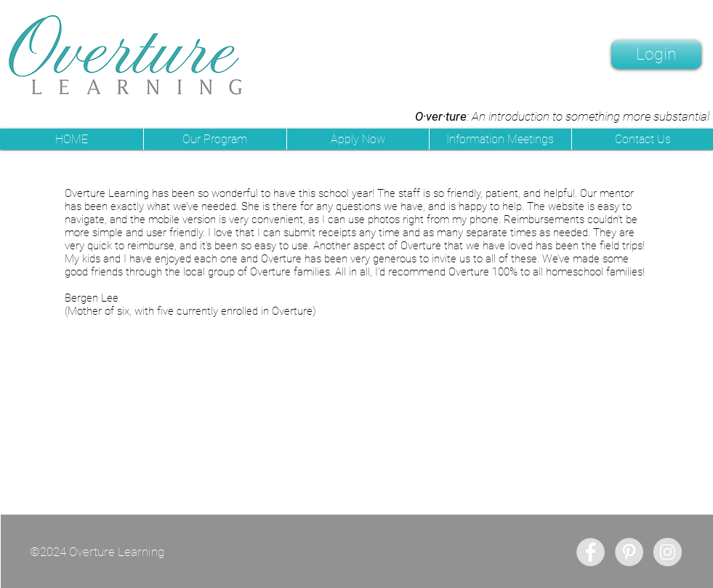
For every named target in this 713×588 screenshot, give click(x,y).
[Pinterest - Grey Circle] (629, 552)
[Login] (656, 55)
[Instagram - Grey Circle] (668, 552)
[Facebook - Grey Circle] (591, 552)
